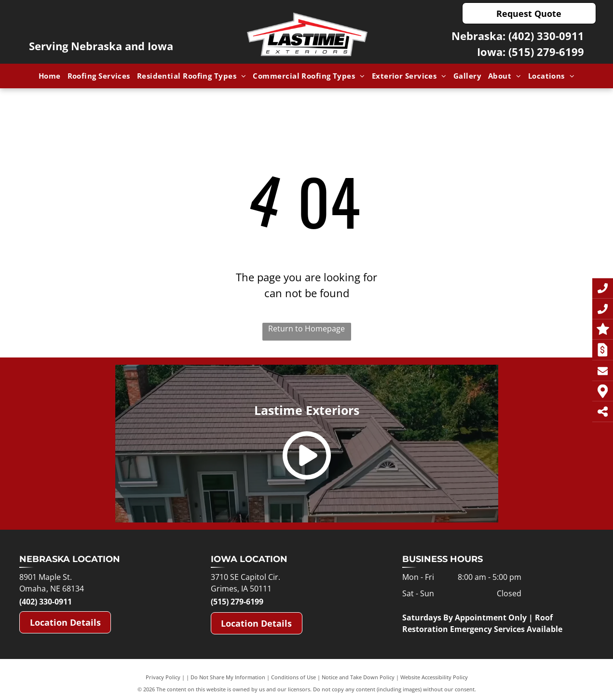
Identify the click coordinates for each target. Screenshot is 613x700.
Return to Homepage (306, 329)
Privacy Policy (163, 677)
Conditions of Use (293, 677)
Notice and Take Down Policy (358, 677)
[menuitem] (50, 76)
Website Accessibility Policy (434, 677)
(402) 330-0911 (546, 36)
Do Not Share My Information (228, 677)
